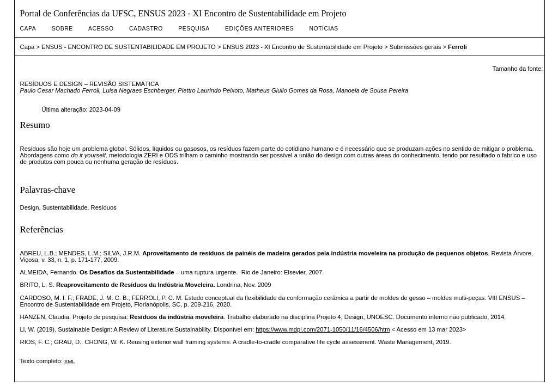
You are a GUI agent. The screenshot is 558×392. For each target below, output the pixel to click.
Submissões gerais (416, 47)
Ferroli (457, 47)
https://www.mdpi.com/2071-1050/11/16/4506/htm (323, 329)
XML (70, 361)
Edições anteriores (259, 29)
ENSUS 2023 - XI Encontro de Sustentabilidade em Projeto (303, 47)
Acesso (101, 29)
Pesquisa (194, 29)
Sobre (62, 29)
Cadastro (146, 29)
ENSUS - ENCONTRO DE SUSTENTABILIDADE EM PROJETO (129, 47)
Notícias (324, 29)
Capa (28, 29)
